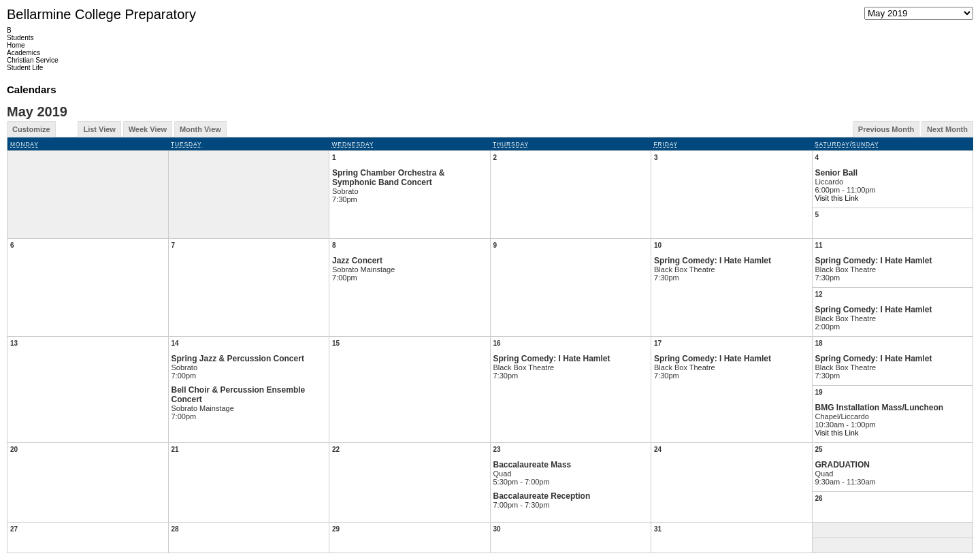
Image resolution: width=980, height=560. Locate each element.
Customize (31, 129)
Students (20, 38)
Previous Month (886, 129)
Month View (200, 129)
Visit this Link (837, 198)
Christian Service (33, 60)
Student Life (25, 68)
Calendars (32, 89)
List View (99, 129)
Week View (148, 129)
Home (16, 45)
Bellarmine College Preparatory (101, 14)
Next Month (947, 129)
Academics (23, 53)
